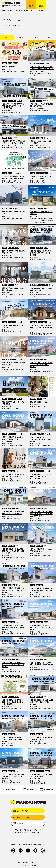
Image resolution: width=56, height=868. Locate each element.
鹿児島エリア (19, 833)
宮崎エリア (28, 833)
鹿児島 (21, 38)
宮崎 (35, 38)
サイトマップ (35, 863)
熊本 (49, 38)
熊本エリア (36, 833)
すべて (7, 38)
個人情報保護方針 (23, 863)
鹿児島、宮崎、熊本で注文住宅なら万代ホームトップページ (17, 11)
